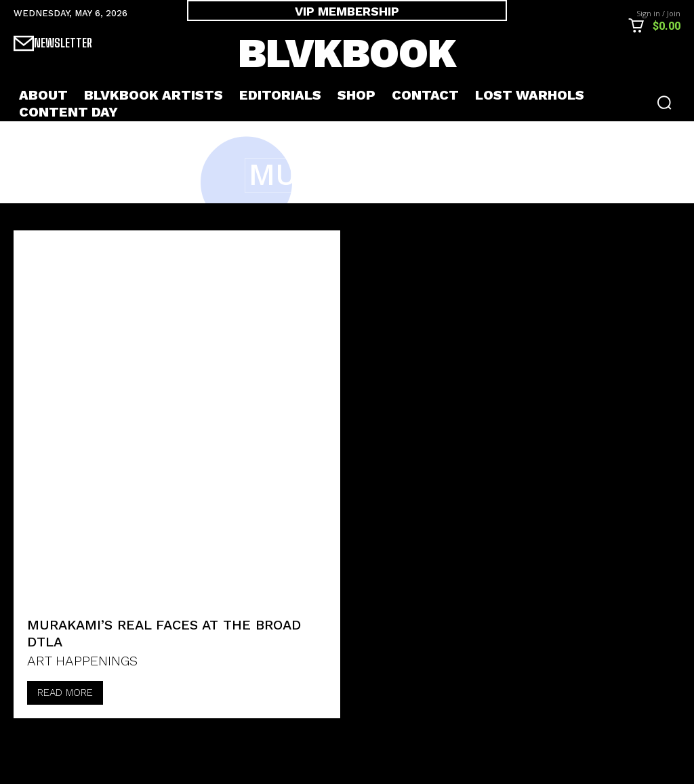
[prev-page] (28, 741)
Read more (65, 693)
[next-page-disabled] (62, 741)
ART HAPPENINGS (82, 661)
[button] (664, 102)
